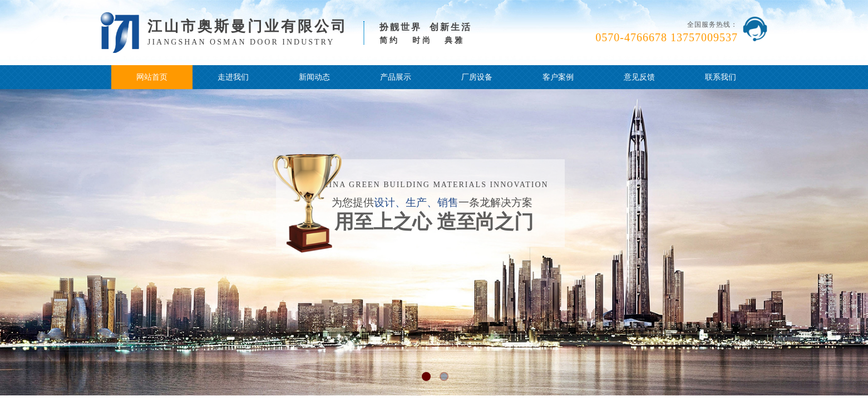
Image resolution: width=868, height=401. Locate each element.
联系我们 (721, 77)
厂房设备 (477, 77)
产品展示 (396, 77)
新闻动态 (314, 77)
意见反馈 (639, 77)
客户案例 (558, 77)
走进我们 (233, 77)
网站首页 (152, 77)
